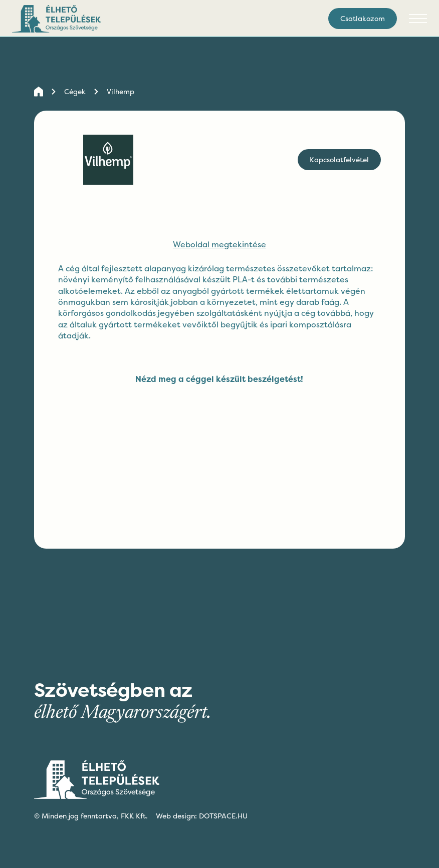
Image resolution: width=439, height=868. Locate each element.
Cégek (75, 91)
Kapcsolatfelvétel (339, 159)
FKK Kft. (134, 816)
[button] (418, 19)
